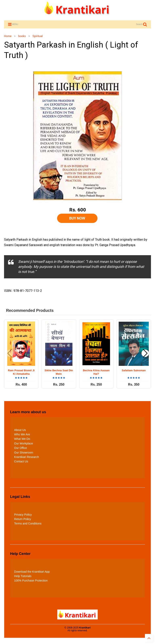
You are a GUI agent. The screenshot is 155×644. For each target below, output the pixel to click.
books (22, 36)
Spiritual (38, 36)
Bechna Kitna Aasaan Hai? (96, 372)
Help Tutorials (23, 576)
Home (8, 36)
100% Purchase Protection (31, 581)
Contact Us (21, 461)
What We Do (22, 439)
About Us (20, 430)
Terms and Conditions (28, 523)
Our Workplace (24, 443)
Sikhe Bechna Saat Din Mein (59, 372)
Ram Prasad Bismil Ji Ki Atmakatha (21, 372)
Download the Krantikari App (32, 572)
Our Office (21, 448)
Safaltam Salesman (134, 370)
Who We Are (22, 434)
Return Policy (23, 519)
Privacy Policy (23, 515)
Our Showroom (24, 453)
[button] (145, 353)
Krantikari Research (27, 457)
